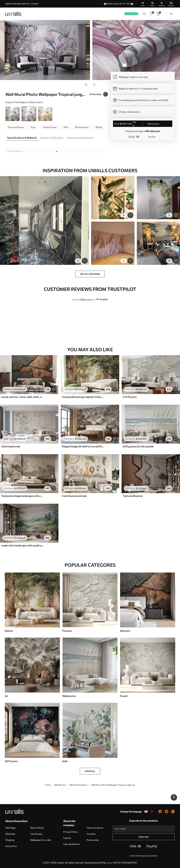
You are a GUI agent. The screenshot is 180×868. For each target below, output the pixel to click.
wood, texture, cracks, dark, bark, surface (22, 397)
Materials (10, 834)
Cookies (91, 834)
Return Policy (37, 828)
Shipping (10, 840)
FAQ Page (10, 828)
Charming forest (11, 446)
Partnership (93, 840)
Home (48, 785)
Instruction (11, 846)
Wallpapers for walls (41, 840)
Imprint (67, 838)
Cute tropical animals (74, 496)
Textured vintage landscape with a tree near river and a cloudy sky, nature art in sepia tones (22, 496)
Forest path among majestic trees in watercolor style (83, 397)
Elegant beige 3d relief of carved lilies (83, 446)
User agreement (71, 844)
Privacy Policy (70, 832)
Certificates (36, 834)
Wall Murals (60, 785)
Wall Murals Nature (78, 785)
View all (90, 771)
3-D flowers (130, 397)
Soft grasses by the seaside (138, 446)
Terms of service (95, 828)
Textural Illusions (133, 496)
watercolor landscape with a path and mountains (22, 545)
